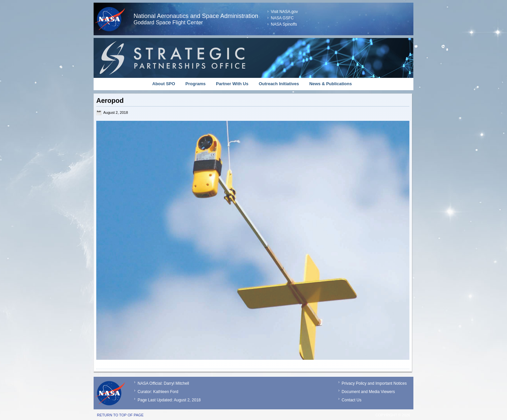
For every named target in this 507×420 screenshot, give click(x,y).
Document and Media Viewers (368, 392)
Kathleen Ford (166, 392)
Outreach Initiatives (279, 84)
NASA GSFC (282, 18)
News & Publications (330, 84)
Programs (196, 84)
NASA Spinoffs (284, 24)
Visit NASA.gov (284, 12)
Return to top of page (120, 415)
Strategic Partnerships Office (253, 58)
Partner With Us (232, 84)
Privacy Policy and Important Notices (374, 383)
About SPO (164, 84)
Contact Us (352, 400)
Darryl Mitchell (176, 383)
